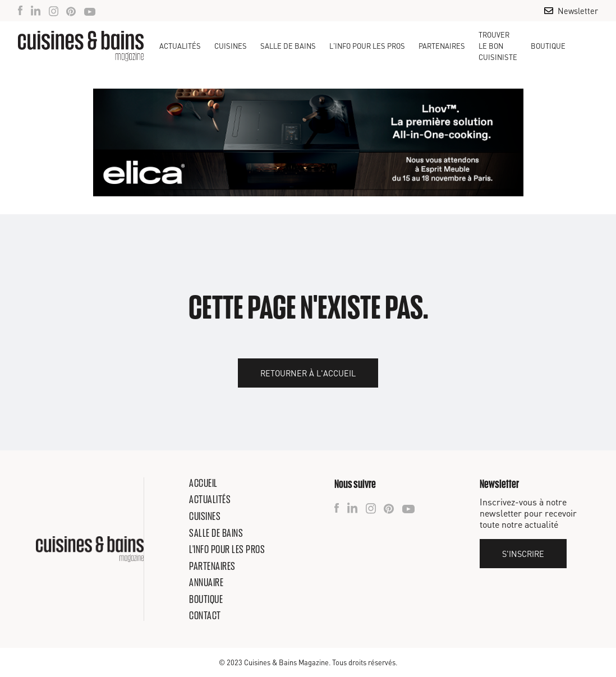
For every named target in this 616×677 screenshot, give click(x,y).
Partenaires (442, 46)
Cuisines (205, 516)
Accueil (203, 483)
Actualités (180, 46)
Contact (205, 615)
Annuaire (206, 582)
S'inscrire (523, 554)
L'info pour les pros (227, 549)
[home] (81, 46)
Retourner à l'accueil (308, 373)
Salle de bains (216, 533)
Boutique (548, 46)
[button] (231, 46)
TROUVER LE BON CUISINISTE (498, 46)
